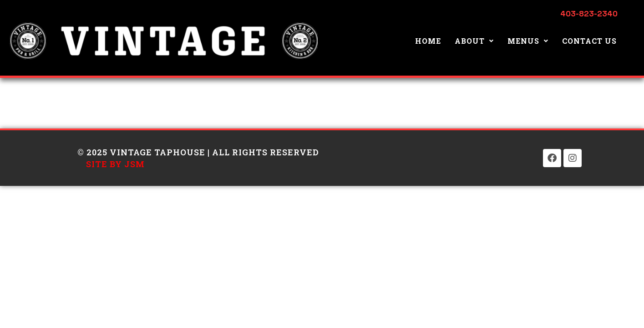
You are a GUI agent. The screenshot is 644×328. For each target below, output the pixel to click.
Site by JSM (115, 164)
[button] (474, 41)
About (474, 41)
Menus (528, 41)
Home (428, 41)
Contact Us (589, 41)
